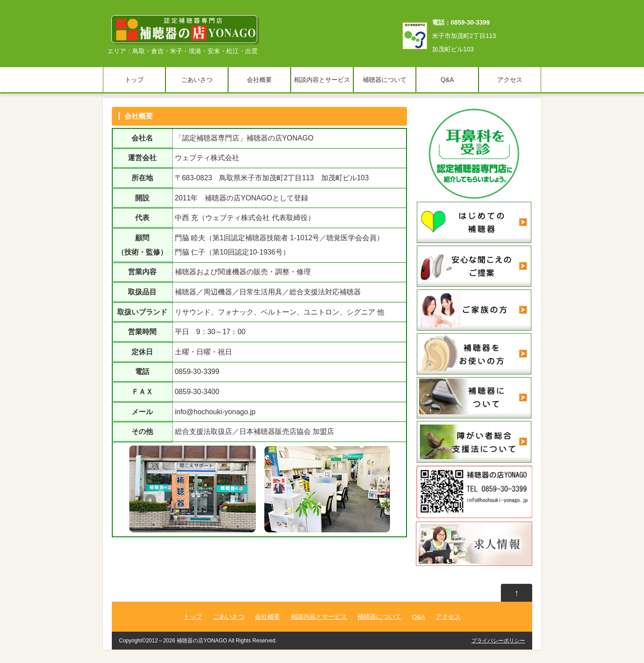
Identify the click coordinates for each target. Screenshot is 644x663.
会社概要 (259, 80)
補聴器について (385, 80)
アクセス (510, 80)
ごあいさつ (197, 80)
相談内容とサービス (322, 80)
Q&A (447, 80)
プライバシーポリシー (498, 641)
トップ (134, 80)
